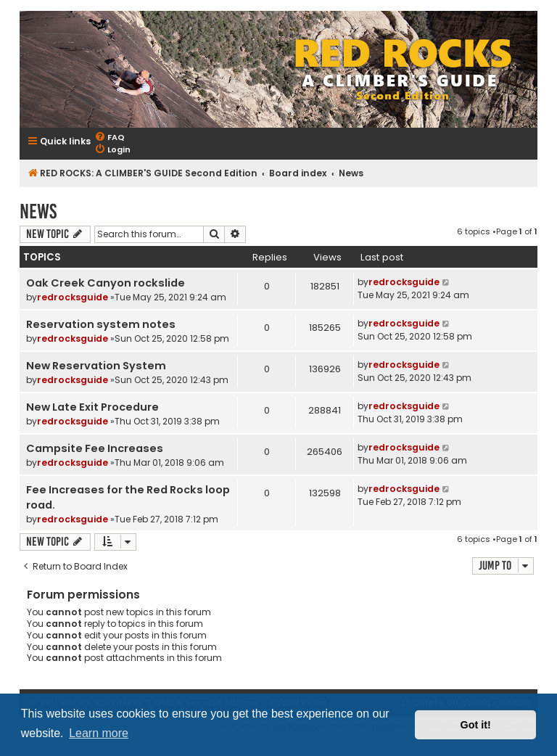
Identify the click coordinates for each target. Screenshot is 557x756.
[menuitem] (110, 137)
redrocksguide (73, 297)
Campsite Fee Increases (95, 448)
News (38, 211)
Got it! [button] (476, 725)
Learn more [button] (99, 733)
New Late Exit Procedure (92, 407)
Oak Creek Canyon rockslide (106, 283)
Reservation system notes (101, 324)
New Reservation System (96, 366)
